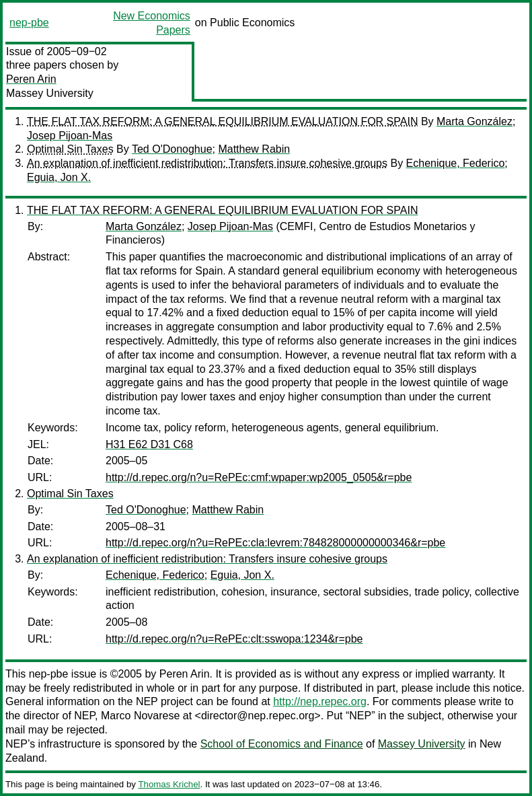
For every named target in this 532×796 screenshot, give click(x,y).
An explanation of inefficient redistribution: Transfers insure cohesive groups (207, 163)
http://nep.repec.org (320, 701)
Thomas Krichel (169, 784)
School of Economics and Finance (282, 744)
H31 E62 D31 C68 (149, 444)
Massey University (50, 93)
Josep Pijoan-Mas (70, 136)
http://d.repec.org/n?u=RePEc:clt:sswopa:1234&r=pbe (234, 639)
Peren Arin (31, 79)
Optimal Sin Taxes (70, 149)
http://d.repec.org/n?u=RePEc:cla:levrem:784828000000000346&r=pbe (275, 543)
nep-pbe (29, 23)
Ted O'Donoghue (172, 149)
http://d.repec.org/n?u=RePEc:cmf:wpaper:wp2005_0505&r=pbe (259, 477)
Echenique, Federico (456, 163)
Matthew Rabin (254, 149)
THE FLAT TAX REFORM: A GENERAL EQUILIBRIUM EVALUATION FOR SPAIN (222, 121)
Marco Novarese (140, 716)
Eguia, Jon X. (59, 177)
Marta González (474, 121)
